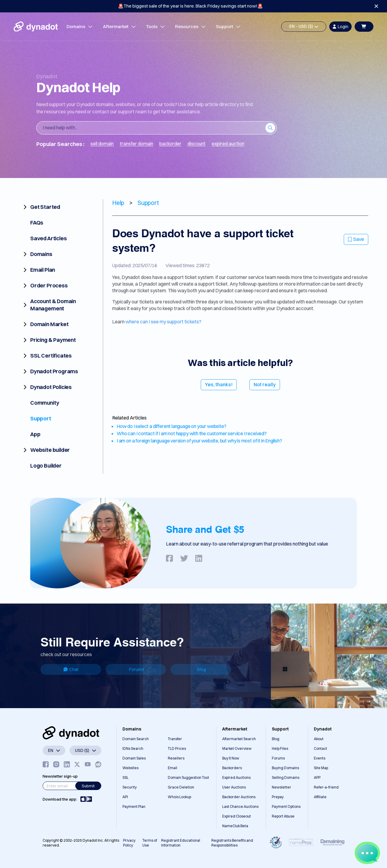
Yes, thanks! (219, 384)
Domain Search (136, 739)
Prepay (278, 797)
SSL (125, 777)
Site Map (321, 768)
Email (172, 768)
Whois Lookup (179, 797)
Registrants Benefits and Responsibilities (232, 843)
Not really (265, 384)
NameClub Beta (235, 826)
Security (130, 787)
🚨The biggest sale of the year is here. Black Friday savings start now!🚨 (190, 6)
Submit (88, 786)
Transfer (175, 739)
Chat (71, 669)
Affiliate (320, 797)
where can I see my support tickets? (163, 322)
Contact (320, 748)
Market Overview (237, 748)
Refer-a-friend (326, 787)
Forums (137, 669)
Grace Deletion (181, 787)
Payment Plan (134, 806)
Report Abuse (283, 816)
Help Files (280, 748)
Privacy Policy (129, 843)
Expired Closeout (237, 816)
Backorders (232, 768)
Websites (130, 768)
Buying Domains (285, 768)
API (125, 797)
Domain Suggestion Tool (188, 777)
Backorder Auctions (239, 797)
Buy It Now (231, 758)
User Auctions (234, 787)
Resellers (176, 758)
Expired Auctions (236, 777)
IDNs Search (133, 748)
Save (356, 239)
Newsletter (281, 787)
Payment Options (286, 806)
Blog (202, 669)
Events (320, 758)
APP (317, 777)
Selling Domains (286, 777)
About (319, 739)
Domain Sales (134, 758)
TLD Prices (177, 748)
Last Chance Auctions (240, 806)
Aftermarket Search (239, 739)
